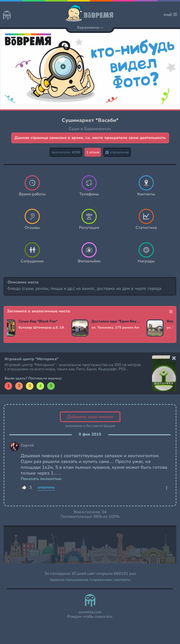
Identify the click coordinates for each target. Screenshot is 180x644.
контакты (123, 580)
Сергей (27, 445)
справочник (102, 580)
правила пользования (69, 580)
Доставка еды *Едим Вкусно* (117, 322)
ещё (170, 14)
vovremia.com (90, 612)
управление (117, 152)
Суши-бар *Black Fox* (39, 322)
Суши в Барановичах (90, 129)
